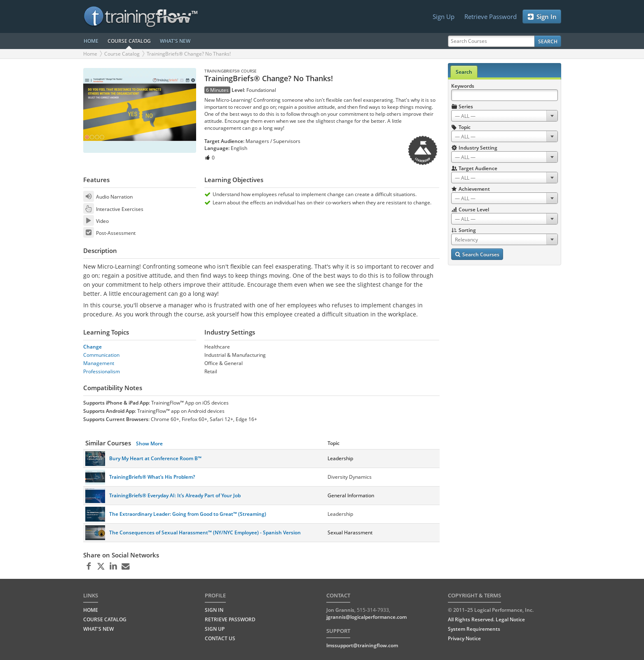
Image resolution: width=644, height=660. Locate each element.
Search (548, 41)
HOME (91, 41)
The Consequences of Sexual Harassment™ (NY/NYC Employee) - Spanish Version (205, 532)
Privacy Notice (464, 638)
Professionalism (102, 371)
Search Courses (477, 254)
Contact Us (220, 638)
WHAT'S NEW (175, 41)
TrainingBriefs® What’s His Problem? (152, 477)
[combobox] (505, 116)
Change (93, 347)
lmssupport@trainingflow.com (362, 645)
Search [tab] (464, 72)
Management (99, 363)
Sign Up (444, 16)
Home (90, 54)
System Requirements (474, 629)
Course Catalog (122, 54)
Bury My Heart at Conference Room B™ (155, 458)
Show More (149, 444)
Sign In (542, 17)
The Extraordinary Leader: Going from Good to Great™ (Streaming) (188, 514)
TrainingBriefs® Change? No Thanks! (189, 54)
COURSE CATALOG (129, 41)
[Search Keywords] (505, 95)
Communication (101, 355)
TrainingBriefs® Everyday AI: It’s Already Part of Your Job (175, 495)
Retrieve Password (491, 16)
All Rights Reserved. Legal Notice (486, 619)
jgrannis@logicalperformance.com (366, 617)
